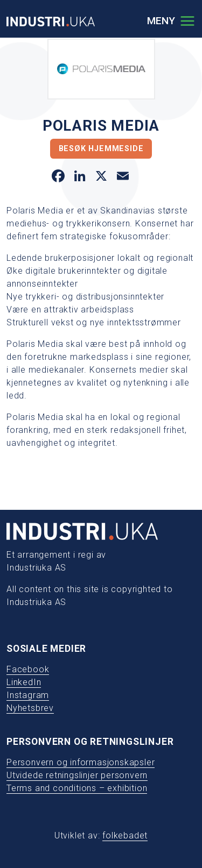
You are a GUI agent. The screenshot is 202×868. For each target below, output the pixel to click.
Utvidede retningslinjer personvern (77, 775)
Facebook (28, 669)
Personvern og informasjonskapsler (81, 762)
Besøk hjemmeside (101, 149)
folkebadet (125, 835)
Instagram (28, 695)
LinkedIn (24, 682)
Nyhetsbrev (30, 708)
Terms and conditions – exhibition (77, 788)
